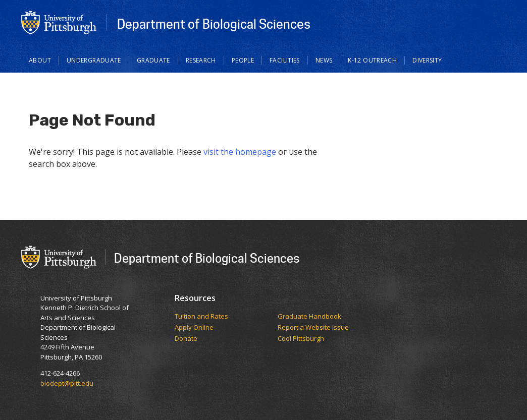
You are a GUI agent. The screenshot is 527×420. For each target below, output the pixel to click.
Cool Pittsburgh (301, 339)
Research (201, 60)
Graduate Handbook (309, 317)
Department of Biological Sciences (214, 24)
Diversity (427, 60)
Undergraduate (94, 60)
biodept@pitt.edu (67, 383)
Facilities (285, 60)
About (40, 60)
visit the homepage (240, 152)
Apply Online (194, 328)
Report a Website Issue (313, 328)
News (324, 60)
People (243, 60)
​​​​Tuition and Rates (201, 317)
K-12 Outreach (372, 60)
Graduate (153, 60)
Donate (186, 339)
